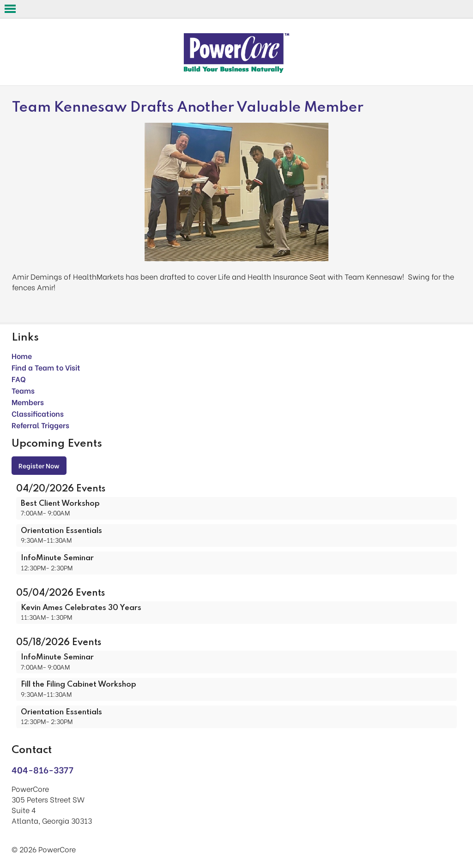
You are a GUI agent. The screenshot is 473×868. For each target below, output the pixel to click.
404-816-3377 (42, 769)
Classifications (38, 413)
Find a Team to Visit (46, 367)
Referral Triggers (40, 425)
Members (28, 402)
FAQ (19, 379)
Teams (23, 390)
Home (22, 356)
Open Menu (10, 9)
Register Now (39, 465)
